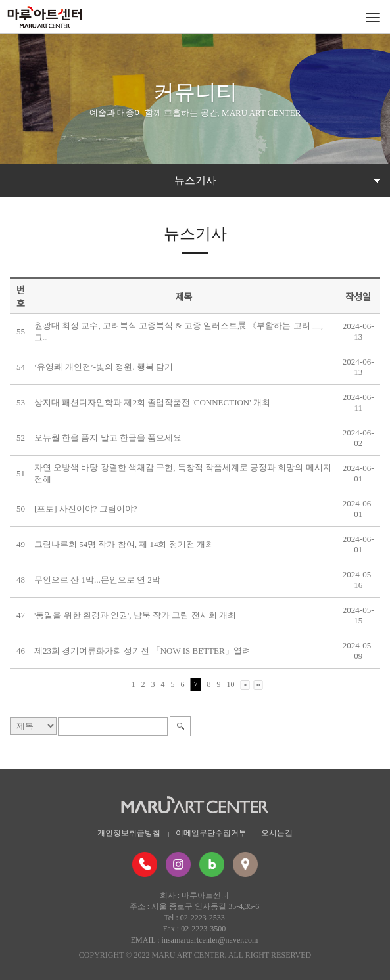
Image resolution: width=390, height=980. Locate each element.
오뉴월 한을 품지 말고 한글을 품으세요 (108, 438)
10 (231, 684)
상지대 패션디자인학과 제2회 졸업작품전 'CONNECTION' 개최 (152, 402)
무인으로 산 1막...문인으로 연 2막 (97, 580)
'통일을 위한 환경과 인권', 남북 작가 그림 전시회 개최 (135, 615)
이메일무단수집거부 (211, 833)
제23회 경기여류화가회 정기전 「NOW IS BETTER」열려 (142, 651)
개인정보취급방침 (129, 833)
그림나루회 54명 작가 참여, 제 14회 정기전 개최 (124, 544)
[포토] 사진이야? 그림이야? (86, 509)
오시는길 (277, 833)
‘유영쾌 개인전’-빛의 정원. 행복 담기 (104, 367)
